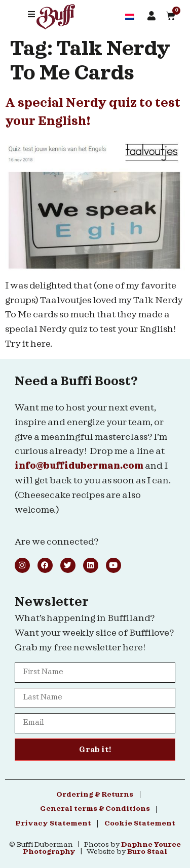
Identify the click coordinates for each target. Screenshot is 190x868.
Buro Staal (147, 852)
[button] (31, 14)
